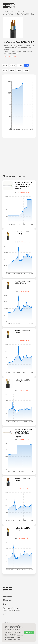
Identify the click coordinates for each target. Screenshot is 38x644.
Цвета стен (7, 596)
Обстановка (8, 600)
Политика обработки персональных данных (12, 609)
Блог (5, 604)
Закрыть (29, 633)
